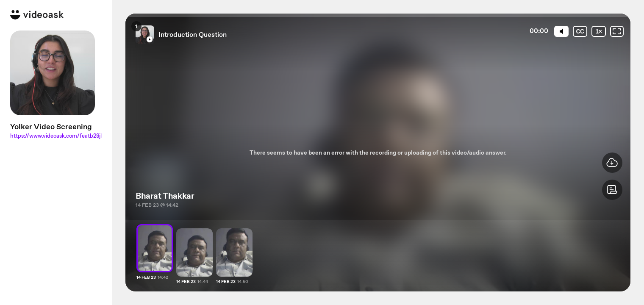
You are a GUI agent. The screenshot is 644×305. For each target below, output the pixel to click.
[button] (612, 190)
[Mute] (561, 31)
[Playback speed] (599, 31)
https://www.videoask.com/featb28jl (56, 136)
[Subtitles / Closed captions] (580, 31)
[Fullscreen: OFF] (617, 31)
